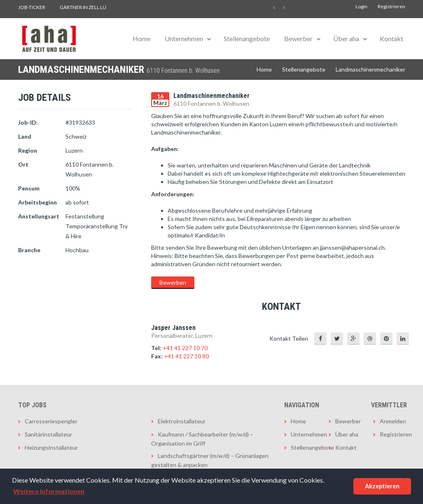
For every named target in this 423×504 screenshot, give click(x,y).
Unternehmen (184, 38)
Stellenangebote (247, 38)
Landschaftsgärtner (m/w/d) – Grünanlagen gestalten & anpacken (210, 460)
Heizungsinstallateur (51, 447)
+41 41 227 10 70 (185, 348)
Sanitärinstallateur (48, 434)
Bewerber (298, 38)
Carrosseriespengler (51, 421)
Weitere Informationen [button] (49, 491)
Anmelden (393, 421)
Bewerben (173, 282)
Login (361, 6)
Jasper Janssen (173, 328)
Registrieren (391, 6)
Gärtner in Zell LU (83, 7)
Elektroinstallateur (182, 421)
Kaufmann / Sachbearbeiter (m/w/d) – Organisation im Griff (202, 439)
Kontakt (391, 38)
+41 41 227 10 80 (186, 356)
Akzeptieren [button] (382, 486)
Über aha (346, 38)
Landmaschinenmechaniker (370, 69)
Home (141, 38)
